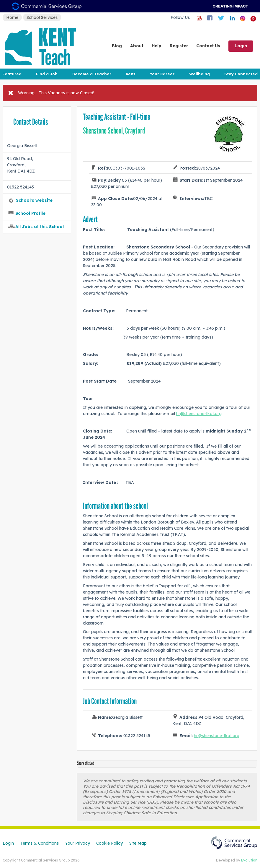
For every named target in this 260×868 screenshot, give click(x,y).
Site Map (138, 843)
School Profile (30, 213)
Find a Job (47, 74)
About (137, 46)
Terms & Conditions (40, 843)
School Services (42, 17)
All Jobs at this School (40, 227)
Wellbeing (200, 74)
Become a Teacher (92, 74)
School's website (34, 200)
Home (12, 17)
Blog (117, 46)
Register (179, 46)
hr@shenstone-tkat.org (199, 414)
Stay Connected (241, 74)
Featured (12, 74)
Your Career (162, 74)
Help (157, 46)
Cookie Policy (109, 843)
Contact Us (208, 46)
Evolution (249, 860)
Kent (130, 74)
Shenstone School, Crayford (114, 131)
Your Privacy (78, 843)
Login (241, 46)
